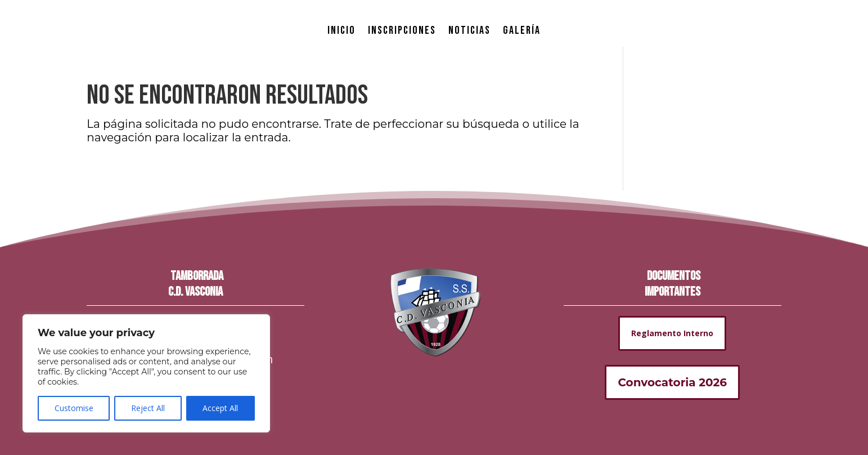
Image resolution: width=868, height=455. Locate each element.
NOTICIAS (469, 30)
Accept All (220, 408)
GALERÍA (522, 30)
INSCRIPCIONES (402, 30)
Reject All (148, 408)
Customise (74, 408)
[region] (146, 373)
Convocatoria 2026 (672, 382)
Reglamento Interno (672, 333)
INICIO (341, 30)
